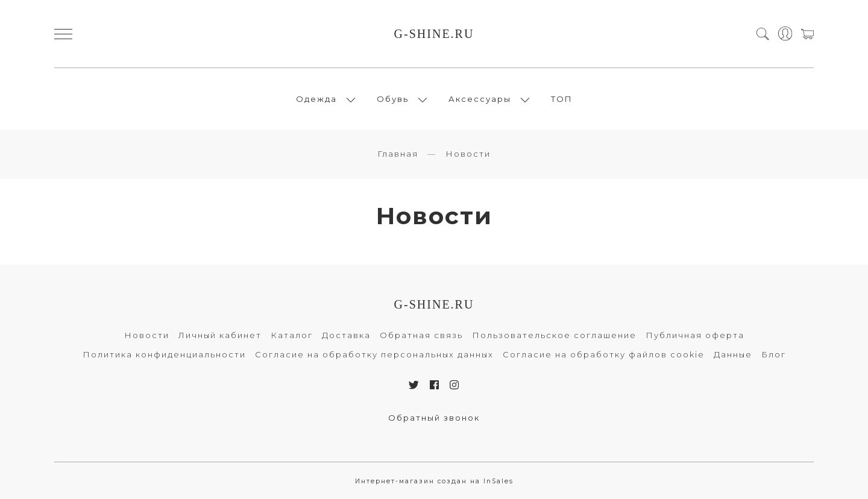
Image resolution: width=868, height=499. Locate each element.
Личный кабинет (220, 335)
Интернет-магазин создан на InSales (434, 481)
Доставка (346, 335)
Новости (147, 335)
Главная (398, 154)
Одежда (316, 99)
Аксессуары (480, 99)
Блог (774, 354)
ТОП (562, 99)
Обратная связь (421, 335)
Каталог (292, 335)
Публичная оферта (695, 335)
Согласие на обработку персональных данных (374, 354)
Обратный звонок (434, 418)
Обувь (393, 99)
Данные (733, 354)
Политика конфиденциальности (164, 354)
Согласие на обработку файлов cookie (604, 354)
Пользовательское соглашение (554, 335)
